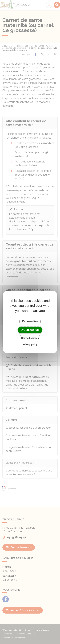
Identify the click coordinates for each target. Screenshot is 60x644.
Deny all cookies (30, 338)
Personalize (30, 321)
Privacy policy (30, 344)
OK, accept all (30, 330)
